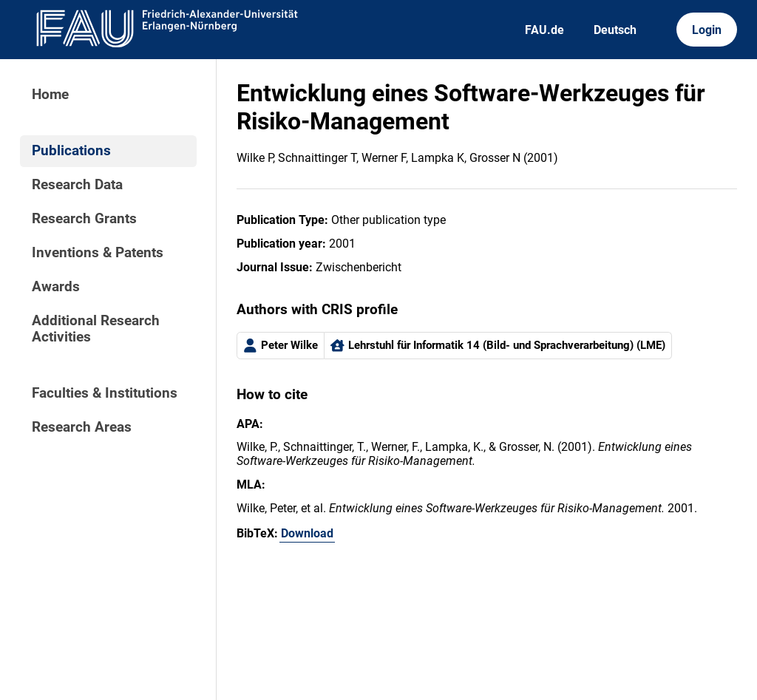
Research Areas (82, 427)
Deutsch (615, 30)
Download (307, 533)
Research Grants (84, 219)
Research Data (77, 185)
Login (707, 30)
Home (50, 95)
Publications (71, 151)
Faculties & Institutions (105, 393)
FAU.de (544, 30)
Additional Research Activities (96, 329)
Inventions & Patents (98, 253)
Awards (56, 287)
